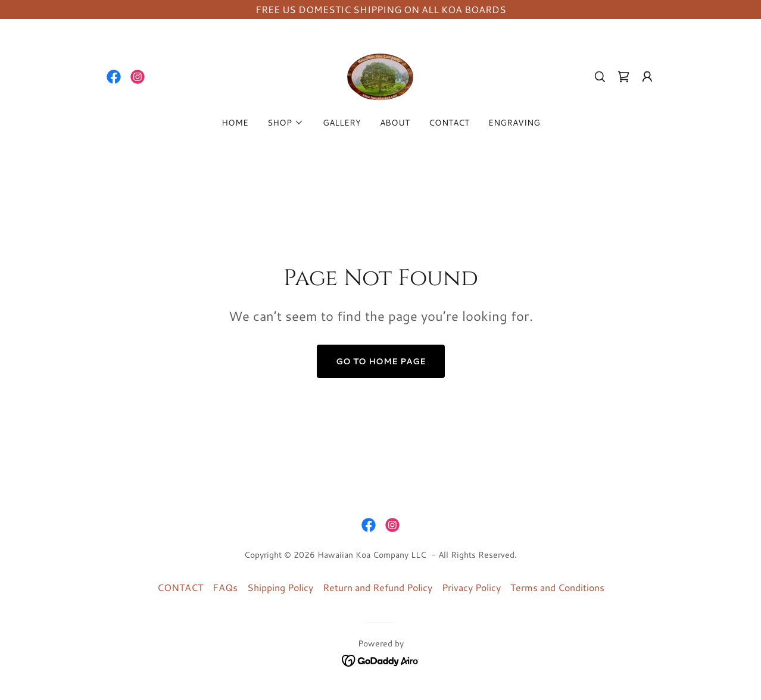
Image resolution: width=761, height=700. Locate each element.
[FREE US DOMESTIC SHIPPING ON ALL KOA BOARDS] (381, 10)
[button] (647, 77)
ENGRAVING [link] (514, 123)
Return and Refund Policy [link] (378, 587)
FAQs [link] (225, 587)
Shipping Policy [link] (280, 587)
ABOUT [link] (395, 123)
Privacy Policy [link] (471, 587)
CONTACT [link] (449, 123)
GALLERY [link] (342, 123)
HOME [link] (235, 123)
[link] (114, 77)
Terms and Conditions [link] (557, 587)
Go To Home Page (381, 361)
